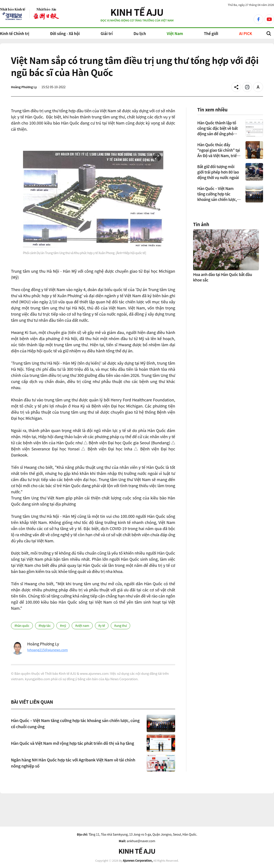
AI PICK (246, 33)
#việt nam (82, 626)
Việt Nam (175, 33)
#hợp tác (45, 626)
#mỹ (63, 626)
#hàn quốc (22, 626)
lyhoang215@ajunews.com (47, 650)
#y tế (102, 626)
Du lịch (140, 33)
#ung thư (120, 626)
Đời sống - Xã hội (65, 33)
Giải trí (107, 33)
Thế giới (211, 33)
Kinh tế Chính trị (15, 33)
